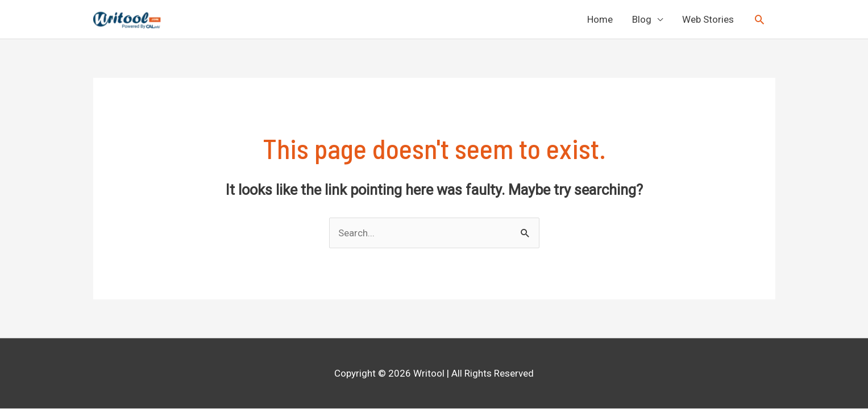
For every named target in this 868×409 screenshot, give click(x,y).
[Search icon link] (759, 19)
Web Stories (708, 19)
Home (600, 19)
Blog (642, 19)
